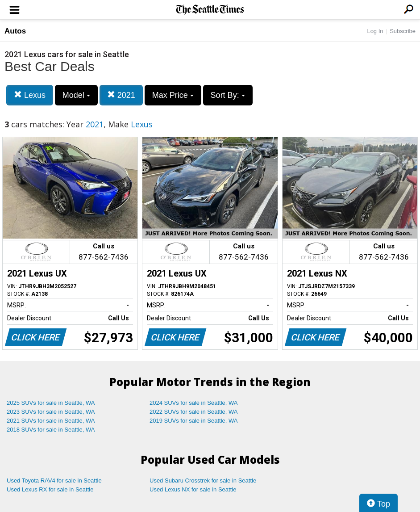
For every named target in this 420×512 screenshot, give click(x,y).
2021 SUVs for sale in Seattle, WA (51, 421)
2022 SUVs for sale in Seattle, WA (194, 412)
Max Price (173, 95)
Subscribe (403, 31)
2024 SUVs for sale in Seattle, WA (194, 403)
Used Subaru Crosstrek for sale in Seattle (203, 481)
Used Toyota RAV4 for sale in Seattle (54, 481)
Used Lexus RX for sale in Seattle (50, 489)
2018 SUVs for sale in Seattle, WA (51, 430)
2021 (121, 95)
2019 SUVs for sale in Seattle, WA (194, 421)
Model (76, 95)
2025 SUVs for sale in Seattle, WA (51, 403)
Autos (15, 31)
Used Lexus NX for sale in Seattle (193, 489)
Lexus (30, 95)
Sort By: (228, 95)
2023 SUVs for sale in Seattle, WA (51, 412)
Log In (375, 31)
